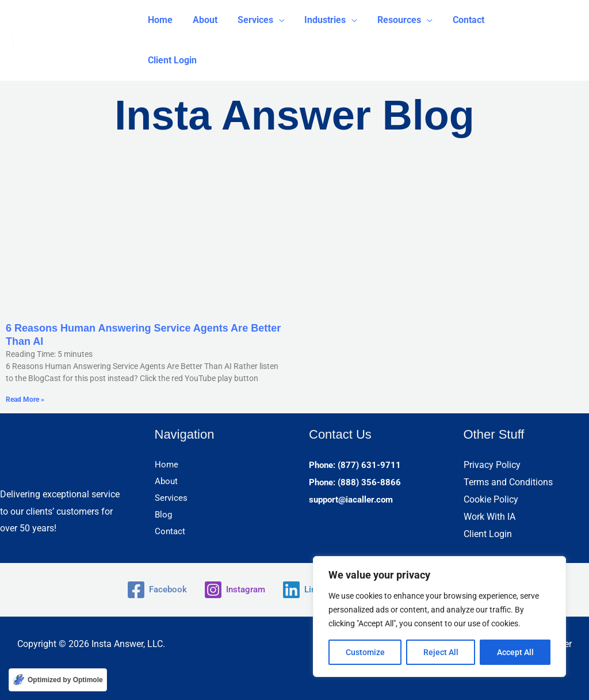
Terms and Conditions (508, 482)
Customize (365, 652)
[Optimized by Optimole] (58, 680)
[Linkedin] (310, 590)
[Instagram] (232, 590)
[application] (275, 20)
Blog (164, 516)
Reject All (441, 652)
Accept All (515, 652)
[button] (257, 20)
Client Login (488, 533)
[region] (439, 617)
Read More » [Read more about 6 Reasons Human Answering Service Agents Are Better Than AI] (25, 400)
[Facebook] (152, 590)
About (167, 482)
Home (167, 465)
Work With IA (489, 516)
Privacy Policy (492, 465)
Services (172, 499)
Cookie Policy (491, 499)
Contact (171, 533)
